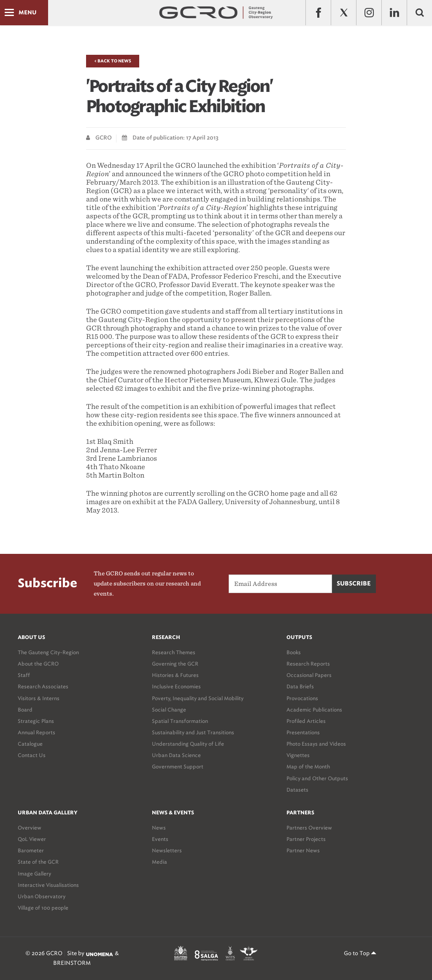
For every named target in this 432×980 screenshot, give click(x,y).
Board (25, 710)
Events (160, 839)
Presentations (303, 732)
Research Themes (174, 652)
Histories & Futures (175, 675)
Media (159, 862)
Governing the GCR (175, 664)
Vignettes (298, 755)
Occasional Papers (309, 675)
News (159, 828)
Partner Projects (306, 839)
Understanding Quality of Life (188, 744)
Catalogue (30, 744)
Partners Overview (309, 828)
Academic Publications (314, 710)
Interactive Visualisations (48, 885)
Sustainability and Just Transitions (193, 732)
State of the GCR (38, 862)
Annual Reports (36, 732)
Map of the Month (308, 767)
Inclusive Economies (176, 686)
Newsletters (167, 850)
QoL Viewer (32, 839)
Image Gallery (34, 874)
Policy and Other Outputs (317, 778)
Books (294, 652)
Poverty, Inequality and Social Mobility (198, 698)
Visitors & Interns (39, 698)
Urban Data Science (176, 755)
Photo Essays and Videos (316, 744)
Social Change (169, 710)
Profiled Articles (306, 721)
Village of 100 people (43, 908)
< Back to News (113, 61)
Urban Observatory (42, 896)
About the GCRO (38, 664)
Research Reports (308, 664)
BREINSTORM (72, 963)
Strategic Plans (36, 721)
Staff (24, 675)
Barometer (31, 850)
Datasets (297, 790)
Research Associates (43, 686)
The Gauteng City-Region (48, 652)
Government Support (178, 767)
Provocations (302, 698)
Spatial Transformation (180, 721)
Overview (30, 828)
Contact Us (32, 755)
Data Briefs (300, 686)
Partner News (303, 850)
